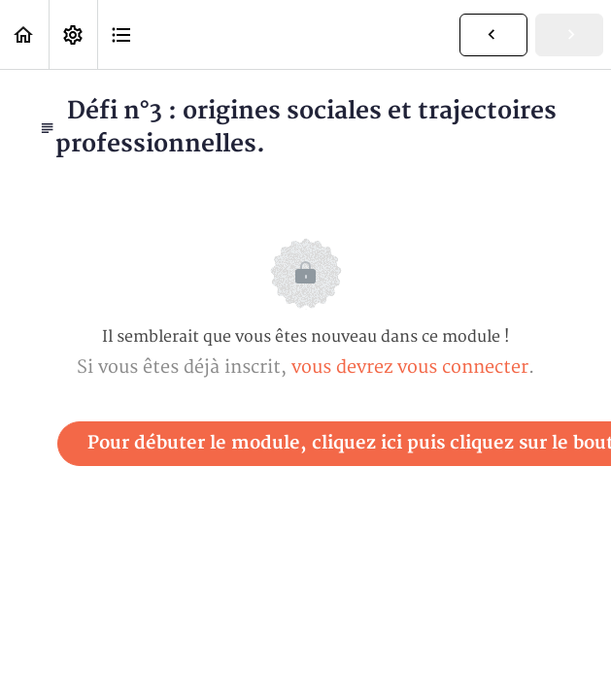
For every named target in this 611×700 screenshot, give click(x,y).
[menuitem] (73, 34)
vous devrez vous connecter (410, 367)
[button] (24, 34)
